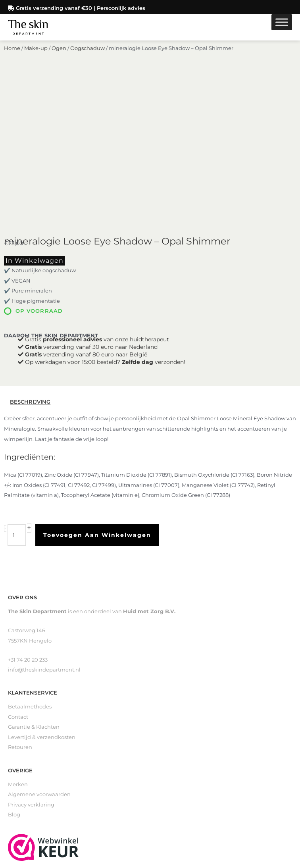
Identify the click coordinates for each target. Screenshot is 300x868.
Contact (18, 580)
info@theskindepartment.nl (44, 532)
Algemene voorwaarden (39, 657)
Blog (14, 677)
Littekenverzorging (33, 776)
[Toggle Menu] (282, 20)
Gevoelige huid (28, 796)
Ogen (59, 62)
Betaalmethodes (30, 569)
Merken (18, 647)
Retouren (20, 610)
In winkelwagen (35, 123)
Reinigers (20, 755)
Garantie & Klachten (34, 590)
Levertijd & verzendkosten (42, 600)
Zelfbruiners (24, 765)
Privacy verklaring (31, 667)
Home (12, 62)
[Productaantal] (17, 398)
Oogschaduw (87, 62)
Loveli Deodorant (30, 786)
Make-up (36, 62)
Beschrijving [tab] (30, 265)
